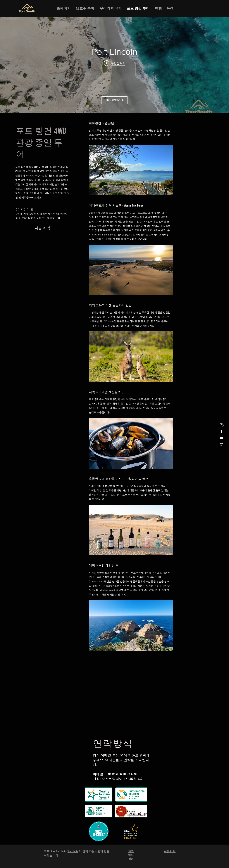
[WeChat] (222, 425)
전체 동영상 (114, 100)
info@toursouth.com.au (122, 774)
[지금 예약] (42, 228)
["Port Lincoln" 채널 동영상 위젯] (114, 65)
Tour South (73, 851)
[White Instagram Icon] (222, 445)
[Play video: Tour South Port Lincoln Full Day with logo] (115, 63)
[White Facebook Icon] (222, 431)
